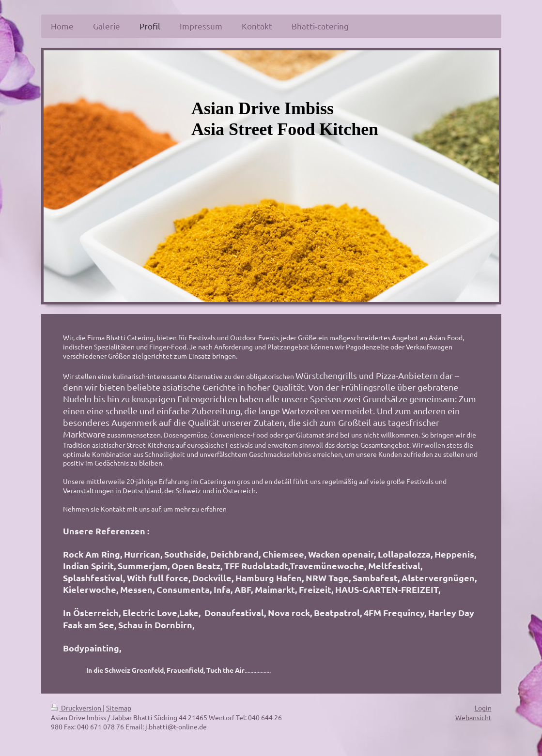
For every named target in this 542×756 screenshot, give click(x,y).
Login (483, 708)
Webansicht (473, 717)
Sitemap (119, 708)
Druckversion (77, 708)
